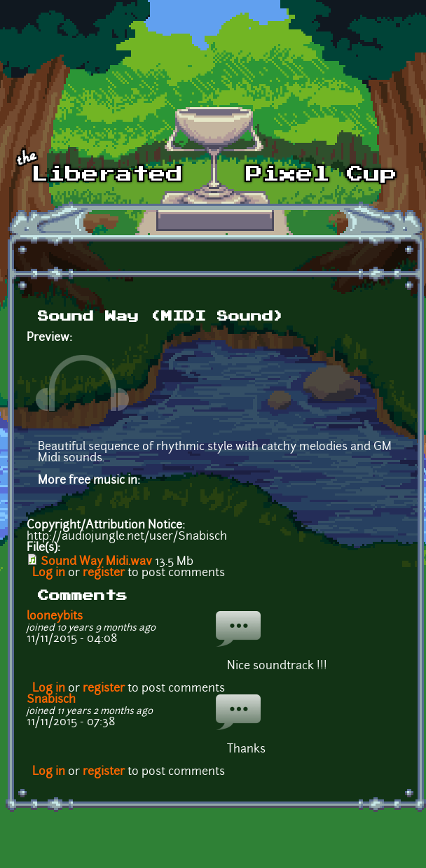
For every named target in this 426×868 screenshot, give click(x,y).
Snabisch (51, 700)
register (104, 573)
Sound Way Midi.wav (96, 562)
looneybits (55, 617)
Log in (49, 573)
